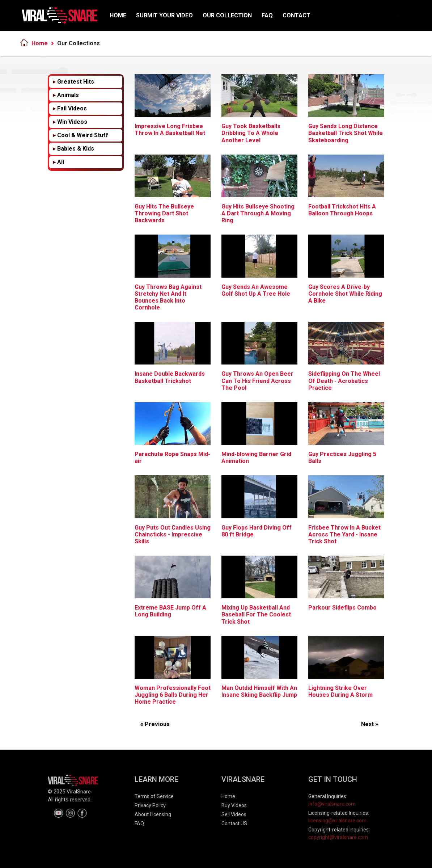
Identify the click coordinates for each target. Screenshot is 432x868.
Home (40, 43)
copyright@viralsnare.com (338, 837)
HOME (118, 15)
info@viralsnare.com (332, 804)
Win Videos (72, 122)
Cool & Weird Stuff (83, 135)
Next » (370, 724)
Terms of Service (154, 796)
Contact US (234, 823)
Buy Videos (234, 805)
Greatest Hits (76, 82)
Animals (68, 95)
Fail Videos (72, 108)
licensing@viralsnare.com (337, 821)
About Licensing (153, 814)
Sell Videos (234, 814)
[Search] (368, 16)
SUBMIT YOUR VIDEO (164, 15)
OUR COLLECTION (227, 15)
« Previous (155, 724)
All (61, 162)
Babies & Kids (76, 149)
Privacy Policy (150, 805)
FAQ (267, 15)
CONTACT (297, 15)
